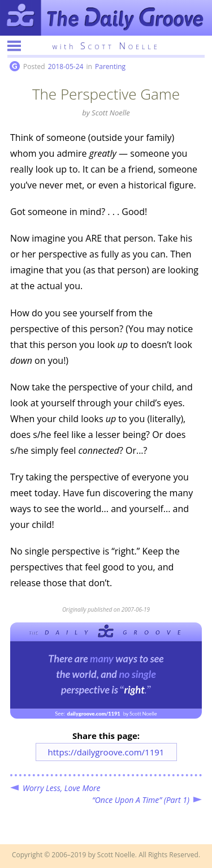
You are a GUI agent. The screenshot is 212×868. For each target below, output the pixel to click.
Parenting (110, 66)
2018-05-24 (66, 66)
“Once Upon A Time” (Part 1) (141, 800)
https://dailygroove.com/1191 (106, 752)
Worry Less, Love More (62, 788)
